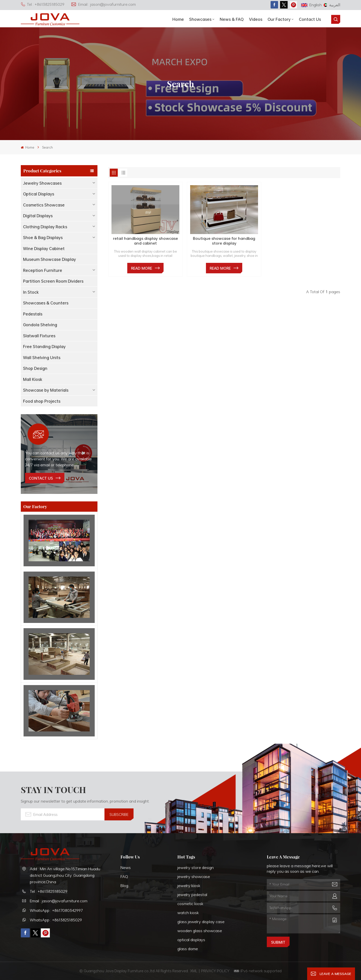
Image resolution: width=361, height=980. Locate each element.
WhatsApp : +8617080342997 (56, 910)
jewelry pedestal (192, 895)
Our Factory (279, 19)
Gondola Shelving (40, 325)
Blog (124, 886)
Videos (256, 19)
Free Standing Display (44, 347)
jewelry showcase (194, 877)
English (311, 5)
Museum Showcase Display (49, 259)
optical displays (191, 940)
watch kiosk (188, 913)
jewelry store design (196, 867)
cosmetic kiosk (190, 904)
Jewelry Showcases (42, 183)
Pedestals (33, 314)
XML (194, 971)
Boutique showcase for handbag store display (224, 241)
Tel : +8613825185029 (43, 4)
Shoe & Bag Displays (43, 238)
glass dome (188, 949)
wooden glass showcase (200, 931)
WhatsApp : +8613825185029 (56, 920)
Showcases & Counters (46, 303)
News (126, 867)
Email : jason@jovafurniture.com (103, 4)
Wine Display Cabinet (44, 249)
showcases (200, 19)
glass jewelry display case (201, 922)
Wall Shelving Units (42, 358)
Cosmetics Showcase (44, 205)
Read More (142, 268)
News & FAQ (232, 19)
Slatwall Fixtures (39, 336)
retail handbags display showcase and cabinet (145, 241)
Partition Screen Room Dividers (53, 281)
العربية (332, 5)
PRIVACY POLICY (215, 971)
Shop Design (35, 368)
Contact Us (310, 19)
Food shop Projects (42, 401)
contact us (41, 478)
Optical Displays (39, 194)
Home (178, 19)
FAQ (124, 877)
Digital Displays (38, 216)
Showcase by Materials (46, 390)
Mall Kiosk (33, 379)
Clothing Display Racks (45, 227)
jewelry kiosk (189, 886)
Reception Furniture (43, 270)
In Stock (31, 292)
